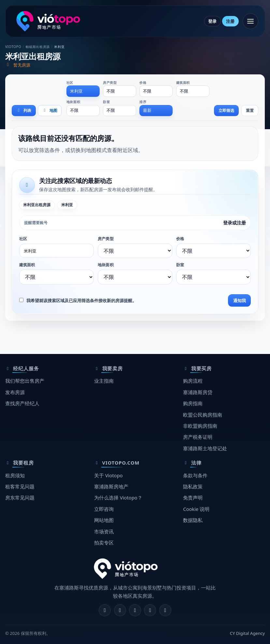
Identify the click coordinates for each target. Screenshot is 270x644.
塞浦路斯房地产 (111, 486)
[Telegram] (150, 610)
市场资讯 (104, 531)
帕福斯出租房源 (38, 47)
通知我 (240, 300)
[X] (135, 610)
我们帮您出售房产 (25, 381)
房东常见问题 (20, 498)
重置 (250, 110)
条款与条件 (195, 475)
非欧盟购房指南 (200, 426)
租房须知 (15, 475)
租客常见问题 (20, 486)
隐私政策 (193, 486)
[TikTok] (165, 610)
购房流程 (193, 381)
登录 (212, 21)
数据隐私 (193, 520)
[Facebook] (105, 610)
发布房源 (15, 392)
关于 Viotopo (108, 475)
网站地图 (104, 520)
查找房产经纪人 (22, 403)
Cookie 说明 (196, 509)
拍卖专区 (104, 543)
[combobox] (83, 91)
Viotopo (13, 47)
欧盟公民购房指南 (203, 415)
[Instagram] (120, 610)
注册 (230, 21)
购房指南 (193, 403)
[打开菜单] (250, 21)
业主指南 (104, 381)
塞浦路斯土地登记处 (205, 448)
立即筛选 (226, 110)
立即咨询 (104, 509)
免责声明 (193, 498)
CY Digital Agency (247, 633)
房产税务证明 (198, 437)
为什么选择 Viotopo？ (118, 498)
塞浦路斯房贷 (198, 392)
